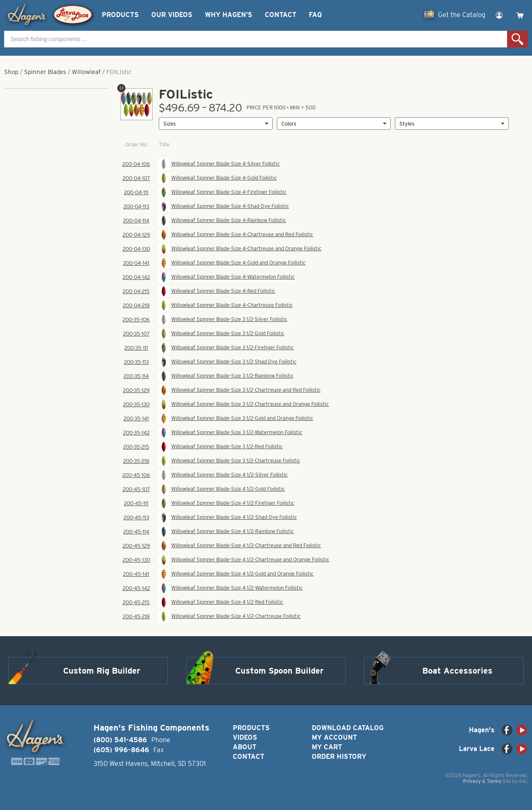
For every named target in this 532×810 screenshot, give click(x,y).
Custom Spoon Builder (280, 671)
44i (523, 781)
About (245, 747)
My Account (334, 737)
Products (120, 15)
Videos (245, 737)
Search (517, 39)
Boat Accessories (457, 671)
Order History (339, 757)
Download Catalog (348, 728)
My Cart (327, 747)
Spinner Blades (45, 72)
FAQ (315, 15)
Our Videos (172, 15)
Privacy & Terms (482, 781)
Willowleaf (86, 72)
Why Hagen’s (229, 15)
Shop (11, 72)
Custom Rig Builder (102, 671)
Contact (281, 15)
